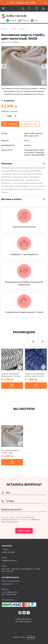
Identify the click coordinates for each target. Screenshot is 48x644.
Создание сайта (19, 637)
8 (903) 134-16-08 (16, 16)
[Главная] (3, 17)
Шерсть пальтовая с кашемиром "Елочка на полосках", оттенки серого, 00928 (12, 375)
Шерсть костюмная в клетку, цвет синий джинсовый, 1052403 (35, 375)
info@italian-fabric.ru (9, 561)
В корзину (12, 124)
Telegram (13, 20)
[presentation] (4, 66)
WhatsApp (25, 20)
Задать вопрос (24, 531)
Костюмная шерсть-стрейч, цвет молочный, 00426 (10, 451)
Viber (36, 20)
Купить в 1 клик (30, 124)
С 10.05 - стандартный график (21, 3)
